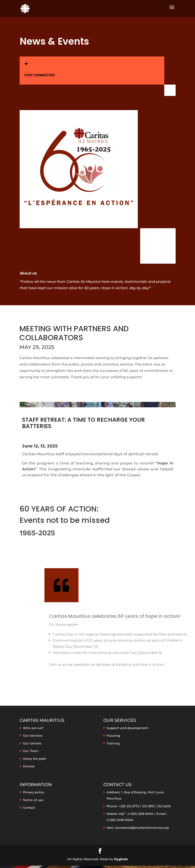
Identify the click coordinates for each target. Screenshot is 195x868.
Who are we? (33, 728)
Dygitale (121, 859)
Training (113, 743)
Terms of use (33, 800)
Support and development (127, 728)
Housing (113, 735)
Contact (29, 808)
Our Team (31, 751)
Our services (33, 735)
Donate (29, 766)
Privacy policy (34, 792)
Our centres (32, 743)
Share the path (35, 759)
